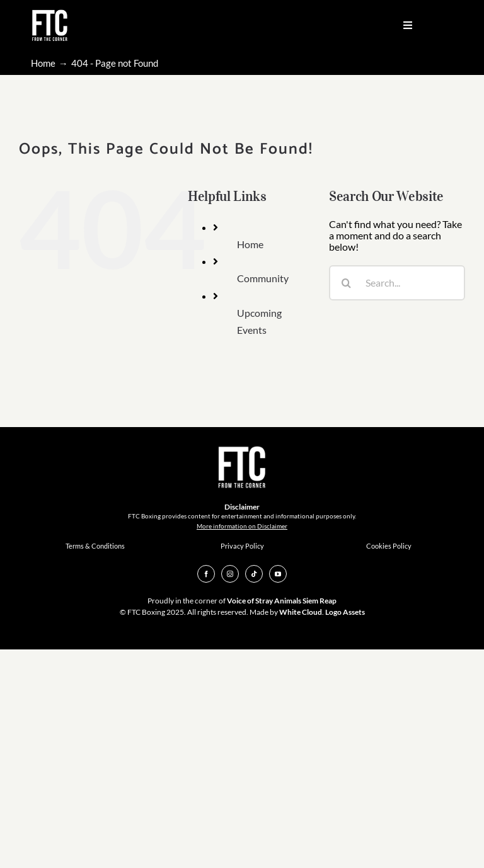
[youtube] (278, 574)
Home (250, 244)
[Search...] (397, 283)
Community (263, 278)
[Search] (347, 283)
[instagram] (230, 574)
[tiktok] (254, 574)
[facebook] (206, 574)
